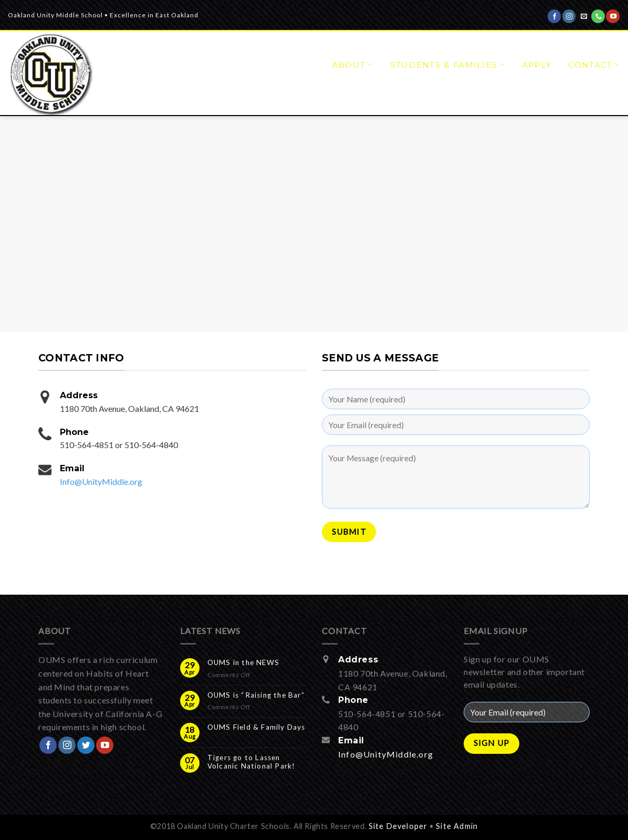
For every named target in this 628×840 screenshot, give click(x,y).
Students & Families (448, 64)
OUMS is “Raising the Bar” (256, 695)
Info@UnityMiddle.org (101, 481)
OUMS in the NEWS (243, 662)
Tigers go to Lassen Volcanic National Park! (252, 762)
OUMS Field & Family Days (257, 727)
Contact (594, 64)
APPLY (537, 65)
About (353, 64)
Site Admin (457, 826)
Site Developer (398, 826)
